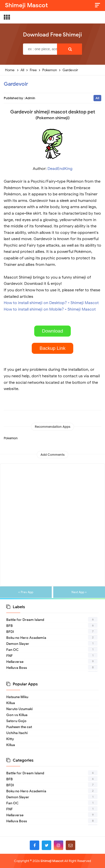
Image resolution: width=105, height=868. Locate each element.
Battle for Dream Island (25, 620)
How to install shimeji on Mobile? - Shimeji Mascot (50, 309)
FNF (9, 656)
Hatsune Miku (17, 697)
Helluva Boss (17, 668)
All (97, 98)
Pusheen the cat (19, 727)
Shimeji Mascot (52, 861)
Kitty (10, 739)
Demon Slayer (18, 644)
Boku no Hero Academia (26, 638)
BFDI (10, 632)
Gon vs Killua (17, 715)
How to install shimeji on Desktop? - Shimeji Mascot (51, 303)
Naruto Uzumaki (19, 709)
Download (53, 331)
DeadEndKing (60, 169)
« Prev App (26, 592)
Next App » (79, 592)
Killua (11, 703)
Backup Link (52, 348)
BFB (9, 626)
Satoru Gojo (16, 721)
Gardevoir (16, 84)
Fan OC (12, 650)
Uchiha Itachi (17, 733)
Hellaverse (15, 662)
